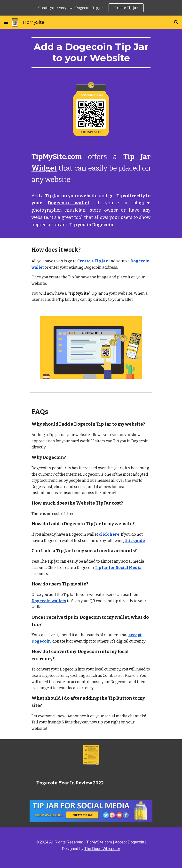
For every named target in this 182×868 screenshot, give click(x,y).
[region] (91, 8)
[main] (91, 53)
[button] (6, 22)
